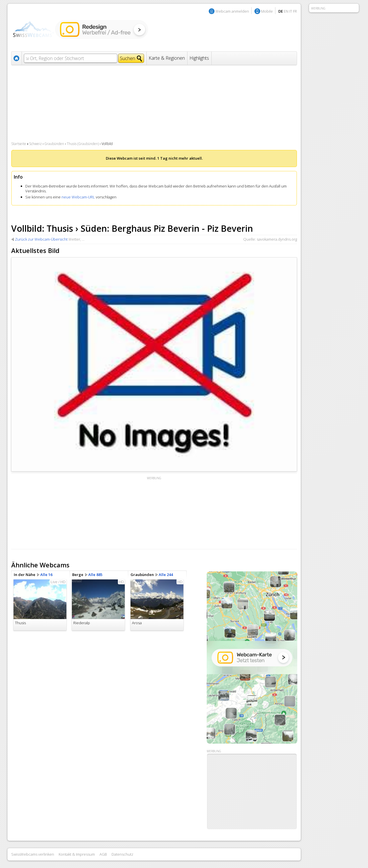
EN (286, 11)
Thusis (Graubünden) (83, 144)
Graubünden (54, 144)
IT (291, 11)
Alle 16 (46, 575)
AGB (103, 854)
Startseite (19, 144)
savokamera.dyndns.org (277, 239)
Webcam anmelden (232, 11)
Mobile (267, 11)
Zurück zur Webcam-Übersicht (41, 239)
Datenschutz (122, 854)
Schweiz (35, 144)
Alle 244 (166, 575)
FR (295, 11)
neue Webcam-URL (78, 197)
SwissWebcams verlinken (33, 854)
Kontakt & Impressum (77, 854)
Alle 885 (95, 575)
